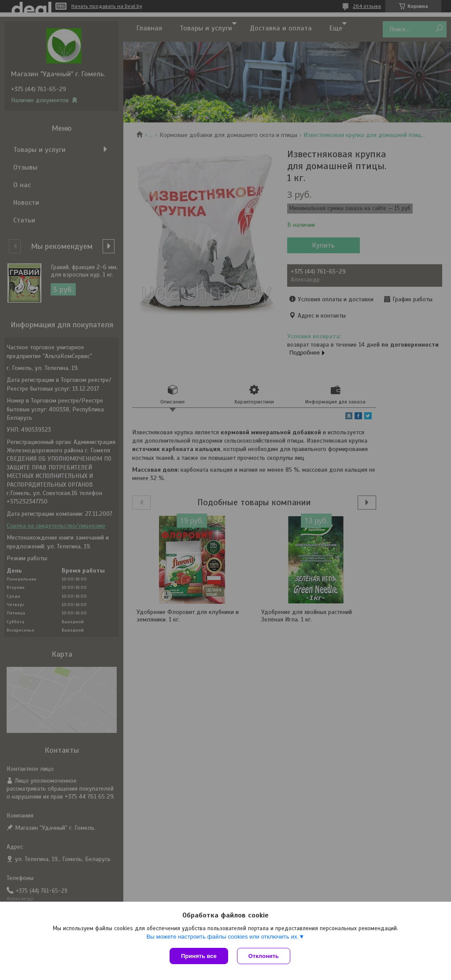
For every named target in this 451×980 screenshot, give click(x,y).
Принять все (199, 956)
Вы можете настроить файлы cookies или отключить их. (222, 937)
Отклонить (264, 956)
